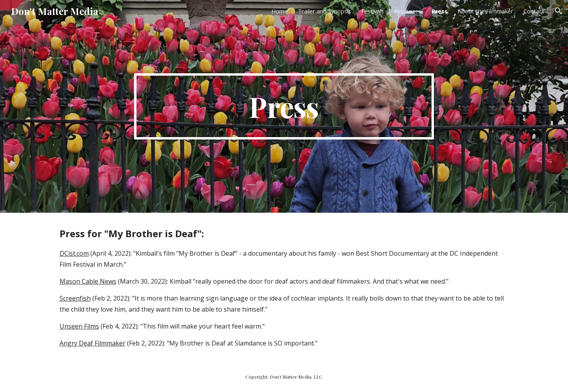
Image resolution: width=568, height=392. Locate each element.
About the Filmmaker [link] (486, 11)
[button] (559, 11)
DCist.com (74, 253)
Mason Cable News (88, 281)
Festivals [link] (373, 11)
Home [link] (279, 11)
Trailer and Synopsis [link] (324, 11)
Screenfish (75, 298)
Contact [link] (534, 11)
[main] (284, 106)
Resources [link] (408, 11)
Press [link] (440, 11)
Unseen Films (79, 326)
